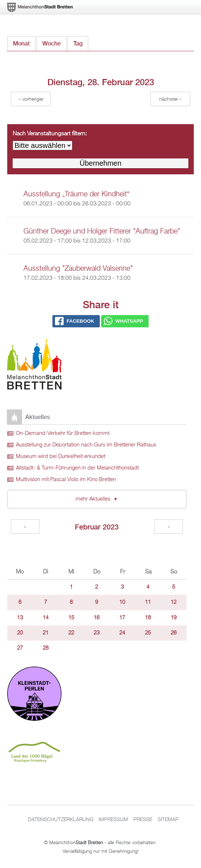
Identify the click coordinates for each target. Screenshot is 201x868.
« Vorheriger (31, 99)
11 (148, 602)
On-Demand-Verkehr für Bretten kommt (63, 433)
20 (20, 633)
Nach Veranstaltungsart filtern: (50, 134)
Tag (81, 42)
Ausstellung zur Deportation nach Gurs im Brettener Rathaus (86, 445)
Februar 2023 (97, 527)
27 (20, 648)
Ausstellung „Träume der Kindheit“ (76, 194)
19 (174, 618)
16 (97, 618)
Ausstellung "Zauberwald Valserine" (78, 269)
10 (122, 602)
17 (122, 618)
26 (174, 633)
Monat (21, 43)
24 (122, 633)
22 (71, 633)
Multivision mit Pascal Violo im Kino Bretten (66, 480)
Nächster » (170, 99)
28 (46, 648)
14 (46, 618)
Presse (143, 820)
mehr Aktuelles (94, 499)
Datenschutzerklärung (61, 820)
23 (97, 633)
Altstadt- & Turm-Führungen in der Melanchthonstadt (77, 468)
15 (71, 618)
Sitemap (168, 820)
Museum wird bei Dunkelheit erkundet (61, 457)
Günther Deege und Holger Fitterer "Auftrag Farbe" (102, 231)
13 (20, 618)
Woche (52, 43)
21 (46, 633)
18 (148, 618)
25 (148, 633)
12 (174, 602)
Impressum (113, 820)
